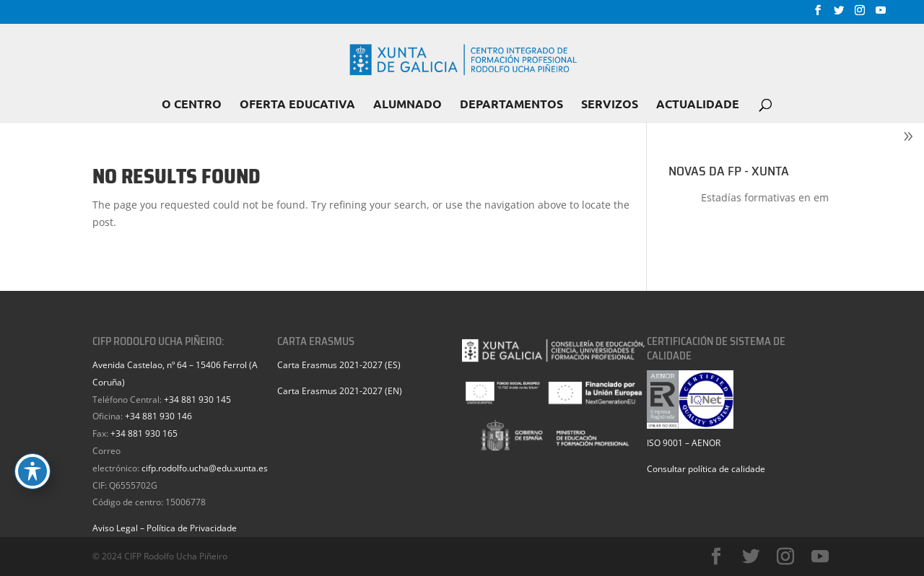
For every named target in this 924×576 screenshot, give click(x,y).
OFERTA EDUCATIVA (297, 105)
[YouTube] (881, 14)
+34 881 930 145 (197, 400)
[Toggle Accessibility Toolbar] (32, 471)
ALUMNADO (407, 105)
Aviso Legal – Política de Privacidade (165, 528)
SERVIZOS (610, 105)
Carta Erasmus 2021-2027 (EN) (340, 391)
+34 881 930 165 (144, 433)
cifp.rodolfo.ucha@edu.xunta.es (205, 468)
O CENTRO (192, 105)
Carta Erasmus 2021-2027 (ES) (339, 365)
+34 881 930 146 (158, 416)
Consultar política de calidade (706, 469)
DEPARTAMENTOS (511, 105)
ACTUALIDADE (698, 105)
